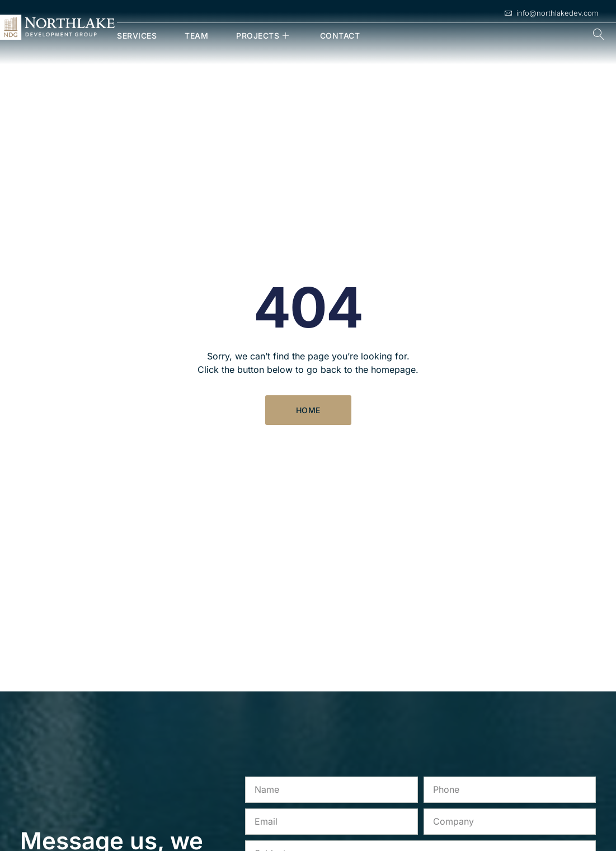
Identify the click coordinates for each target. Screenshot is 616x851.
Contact (340, 36)
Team (196, 36)
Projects (264, 36)
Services (137, 36)
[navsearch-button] (599, 35)
